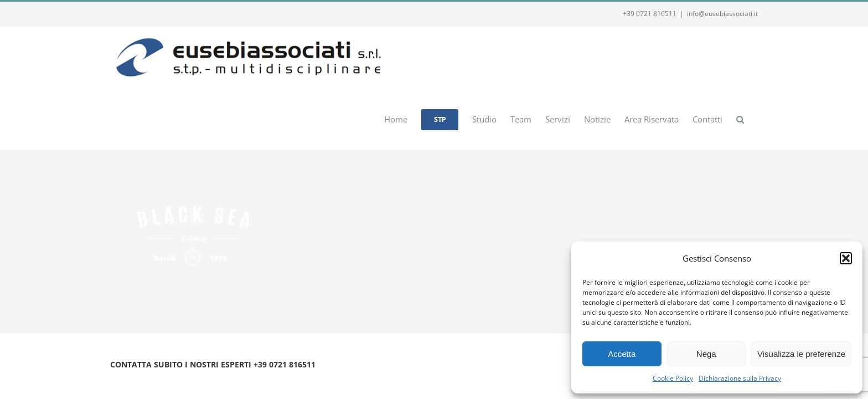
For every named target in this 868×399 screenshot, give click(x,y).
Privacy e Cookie (203, 378)
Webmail (247, 378)
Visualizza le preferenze (801, 354)
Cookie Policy (673, 378)
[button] (846, 258)
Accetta (622, 354)
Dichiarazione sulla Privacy (740, 378)
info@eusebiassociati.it (722, 14)
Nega (706, 354)
